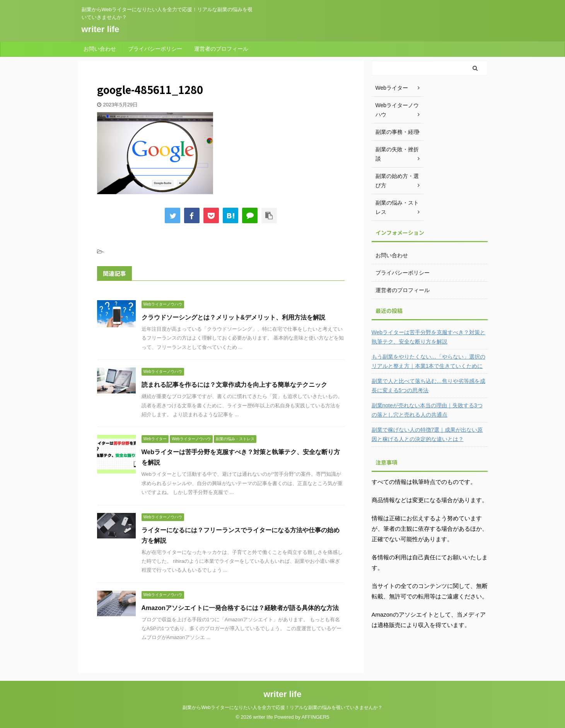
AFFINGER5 (316, 717)
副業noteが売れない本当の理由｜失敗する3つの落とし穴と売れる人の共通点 (427, 410)
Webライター (392, 88)
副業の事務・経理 (397, 132)
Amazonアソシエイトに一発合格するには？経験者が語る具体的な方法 (240, 608)
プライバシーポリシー (155, 49)
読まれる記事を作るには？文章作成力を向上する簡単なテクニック (234, 385)
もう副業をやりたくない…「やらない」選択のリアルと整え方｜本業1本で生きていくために (428, 361)
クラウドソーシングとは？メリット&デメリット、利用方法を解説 (234, 317)
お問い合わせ (100, 49)
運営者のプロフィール (221, 49)
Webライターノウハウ (397, 110)
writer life (101, 29)
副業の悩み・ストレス (397, 207)
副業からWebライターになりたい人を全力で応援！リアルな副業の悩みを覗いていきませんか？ (282, 707)
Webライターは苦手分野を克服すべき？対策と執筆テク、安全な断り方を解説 (429, 337)
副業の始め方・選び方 (397, 181)
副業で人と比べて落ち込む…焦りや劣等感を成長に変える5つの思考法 (428, 386)
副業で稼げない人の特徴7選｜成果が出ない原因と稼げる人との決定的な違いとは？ (427, 434)
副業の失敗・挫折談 (397, 154)
